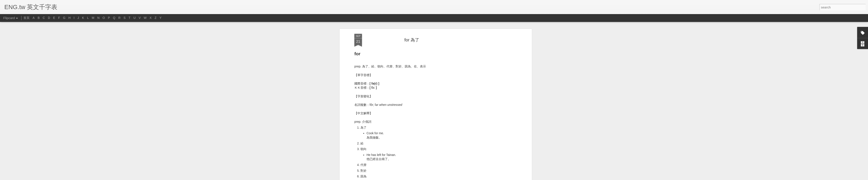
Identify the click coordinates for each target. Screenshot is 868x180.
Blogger (448, 178)
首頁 (26, 18)
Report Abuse (460, 178)
